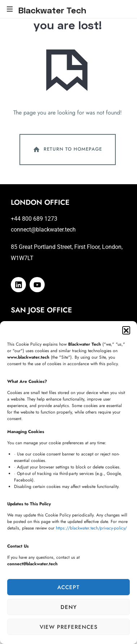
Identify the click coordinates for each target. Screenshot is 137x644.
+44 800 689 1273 (34, 219)
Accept (68, 587)
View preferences (69, 627)
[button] (126, 330)
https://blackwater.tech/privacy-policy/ (91, 528)
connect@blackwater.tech (43, 230)
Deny (69, 607)
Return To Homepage (67, 150)
